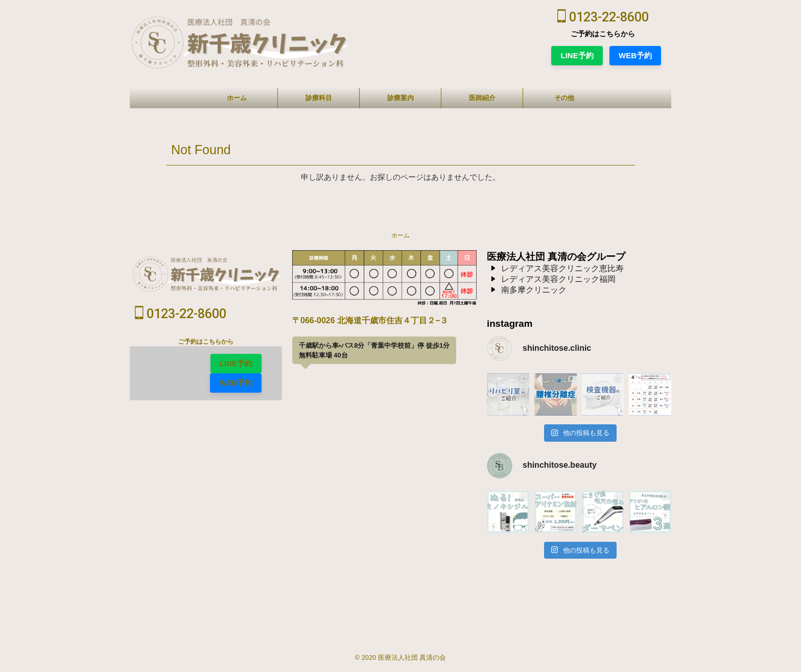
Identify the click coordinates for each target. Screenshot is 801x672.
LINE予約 (577, 55)
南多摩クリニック (534, 290)
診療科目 (319, 98)
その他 (564, 98)
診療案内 (400, 98)
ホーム (237, 98)
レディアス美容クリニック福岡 (558, 279)
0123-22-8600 (603, 17)
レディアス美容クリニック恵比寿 (562, 268)
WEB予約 (635, 55)
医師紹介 (482, 98)
